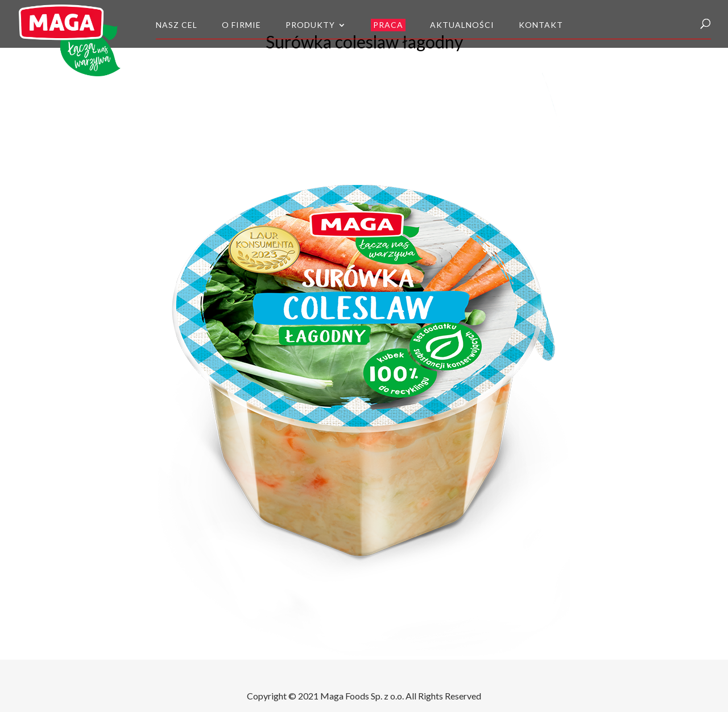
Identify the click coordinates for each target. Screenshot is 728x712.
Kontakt (541, 25)
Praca (388, 25)
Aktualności (462, 25)
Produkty (310, 25)
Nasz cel (177, 25)
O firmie (241, 25)
